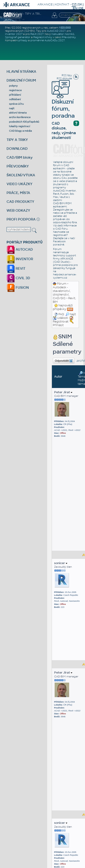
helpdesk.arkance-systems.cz (65, 276)
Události (61, 318)
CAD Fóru (61, 229)
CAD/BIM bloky (20, 157)
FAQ (61, 314)
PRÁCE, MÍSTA (18, 193)
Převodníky (69, 37)
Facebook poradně (59, 243)
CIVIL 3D (18, 278)
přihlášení (15, 95)
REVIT (16, 268)
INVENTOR (20, 259)
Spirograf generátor (18, 37)
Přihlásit (58, 325)
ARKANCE (45, 4)
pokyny (13, 86)
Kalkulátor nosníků (63, 34)
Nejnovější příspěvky (63, 307)
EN (75, 8)
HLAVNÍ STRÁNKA (21, 72)
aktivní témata (18, 113)
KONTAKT (62, 4)
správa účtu (16, 104)
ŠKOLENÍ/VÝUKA (21, 175)
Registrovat (61, 322)
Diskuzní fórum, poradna (63, 102)
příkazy (23, 40)
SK (80, 4)
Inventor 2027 (14, 34)
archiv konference (20, 117)
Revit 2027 (37, 34)
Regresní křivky (43, 37)
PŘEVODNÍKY (18, 166)
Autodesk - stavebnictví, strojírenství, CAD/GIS (62, 293)
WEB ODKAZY (18, 210)
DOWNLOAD (17, 149)
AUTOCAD (20, 249)
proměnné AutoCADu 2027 (47, 40)
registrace (15, 90)
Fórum (62, 284)
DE (81, 8)
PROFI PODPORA (21, 219)
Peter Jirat (63, 392)
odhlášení (15, 99)
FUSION (18, 287)
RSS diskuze (64, 78)
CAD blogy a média (21, 131)
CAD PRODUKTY (20, 202)
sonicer (61, 563)
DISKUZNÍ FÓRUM (21, 80)
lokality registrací (19, 126)
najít (12, 108)
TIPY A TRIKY (17, 140)
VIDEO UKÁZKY (19, 184)
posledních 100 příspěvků (24, 122)
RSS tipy (67, 75)
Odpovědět (64, 361)
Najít (71, 314)
